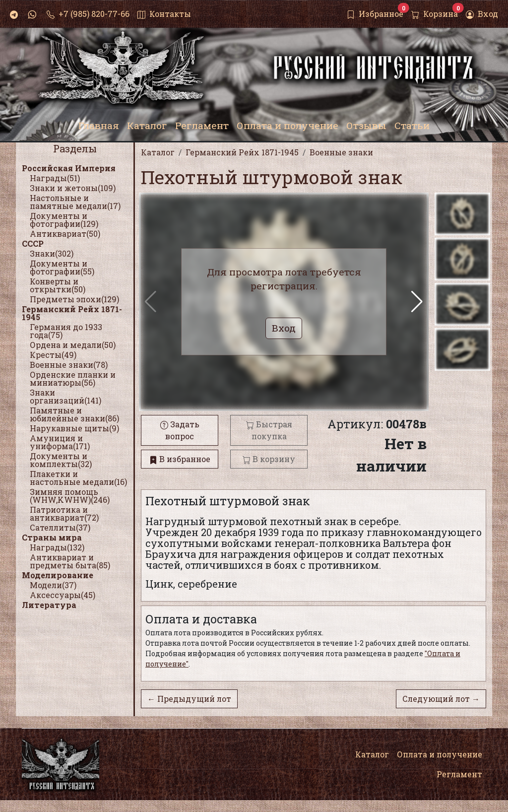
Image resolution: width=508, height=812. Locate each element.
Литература (49, 605)
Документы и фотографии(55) (62, 267)
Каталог (372, 754)
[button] (417, 302)
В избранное (180, 459)
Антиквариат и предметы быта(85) (70, 561)
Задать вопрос (180, 430)
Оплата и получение (440, 754)
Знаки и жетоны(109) (73, 188)
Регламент (459, 774)
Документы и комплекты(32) (61, 460)
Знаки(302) (52, 253)
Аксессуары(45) (63, 595)
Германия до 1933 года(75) (66, 331)
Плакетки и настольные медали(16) (78, 478)
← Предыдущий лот (189, 699)
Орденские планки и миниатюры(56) (73, 378)
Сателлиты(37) (60, 527)
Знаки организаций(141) (65, 396)
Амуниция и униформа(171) (60, 442)
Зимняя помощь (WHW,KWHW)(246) (70, 496)
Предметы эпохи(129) (74, 299)
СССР (33, 243)
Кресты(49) (53, 355)
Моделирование (58, 575)
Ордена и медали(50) (73, 345)
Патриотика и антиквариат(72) (64, 513)
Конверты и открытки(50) (58, 285)
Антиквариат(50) (65, 234)
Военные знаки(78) (69, 365)
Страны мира (52, 537)
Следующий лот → (441, 699)
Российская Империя (69, 168)
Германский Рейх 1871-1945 (72, 313)
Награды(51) (55, 178)
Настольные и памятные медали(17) (75, 202)
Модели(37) (53, 585)
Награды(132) (57, 547)
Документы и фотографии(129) (64, 220)
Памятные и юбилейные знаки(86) (74, 414)
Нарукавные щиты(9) (74, 428)
